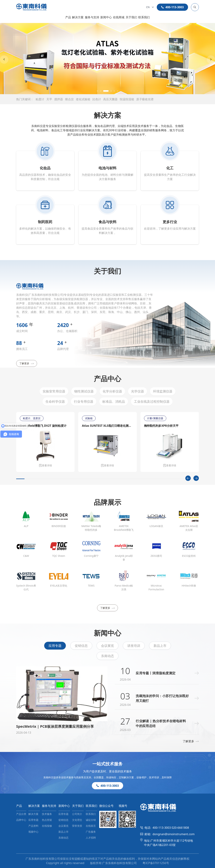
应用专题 (55, 646)
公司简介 (77, 814)
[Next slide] (211, 60)
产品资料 (33, 826)
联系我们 (144, 17)
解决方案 (78, 17)
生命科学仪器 (55, 401)
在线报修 (47, 826)
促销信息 (81, 646)
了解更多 (27, 363)
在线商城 (119, 17)
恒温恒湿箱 (127, 99)
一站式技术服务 (107, 764)
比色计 (97, 99)
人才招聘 (91, 838)
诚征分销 (91, 820)
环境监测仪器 (163, 391)
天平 (49, 99)
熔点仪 (69, 99)
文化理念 (77, 820)
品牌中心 (21, 820)
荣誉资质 (77, 826)
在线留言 (91, 826)
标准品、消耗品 (114, 401)
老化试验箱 (83, 99)
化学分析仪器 (112, 391)
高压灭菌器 (110, 99)
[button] (97, 91)
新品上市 (160, 646)
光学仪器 (138, 391)
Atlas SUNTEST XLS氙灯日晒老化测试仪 (107, 426)
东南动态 (107, 656)
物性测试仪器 (84, 391)
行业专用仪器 (84, 401)
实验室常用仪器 (54, 391)
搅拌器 (59, 99)
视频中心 (33, 832)
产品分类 (21, 814)
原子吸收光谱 (145, 99)
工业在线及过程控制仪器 (152, 401)
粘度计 (40, 99)
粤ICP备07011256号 (156, 863)
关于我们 (131, 17)
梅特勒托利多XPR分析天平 (161, 426)
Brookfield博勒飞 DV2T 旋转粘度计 (43, 426)
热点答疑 (47, 820)
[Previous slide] (4, 60)
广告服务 (91, 832)
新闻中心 (106, 17)
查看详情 (45, 465)
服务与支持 (92, 17)
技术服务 (47, 814)
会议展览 (107, 646)
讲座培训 (134, 646)
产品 (68, 17)
